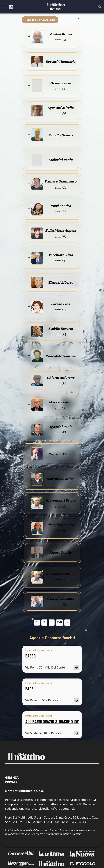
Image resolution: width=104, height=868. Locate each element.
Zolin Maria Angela (61, 230)
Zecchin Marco (60, 454)
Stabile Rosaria (61, 328)
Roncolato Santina (60, 356)
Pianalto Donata (60, 525)
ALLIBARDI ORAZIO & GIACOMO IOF (52, 721)
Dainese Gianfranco (60, 181)
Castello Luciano (60, 598)
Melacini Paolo (61, 160)
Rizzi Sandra (61, 206)
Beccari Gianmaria (60, 61)
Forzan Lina (60, 304)
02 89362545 (84, 804)
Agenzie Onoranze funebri (52, 638)
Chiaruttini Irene (61, 378)
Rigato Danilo (60, 552)
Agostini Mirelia (60, 108)
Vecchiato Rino (61, 255)
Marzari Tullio (60, 402)
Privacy (11, 782)
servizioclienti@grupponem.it (55, 809)
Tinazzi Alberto (61, 282)
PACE (29, 689)
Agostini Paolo (61, 427)
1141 (59, 622)
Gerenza (12, 778)
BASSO (31, 656)
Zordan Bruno (61, 34)
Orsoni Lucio (61, 83)
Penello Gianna (61, 135)
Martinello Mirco (60, 479)
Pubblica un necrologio (40, 20)
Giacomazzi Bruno (61, 500)
